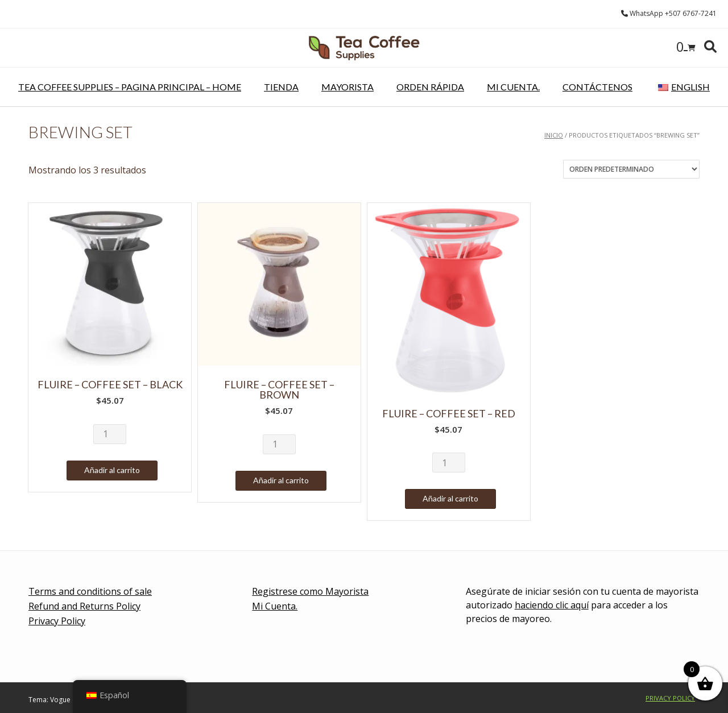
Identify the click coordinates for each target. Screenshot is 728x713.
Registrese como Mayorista (310, 591)
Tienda (281, 87)
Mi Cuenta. (513, 87)
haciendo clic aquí (552, 605)
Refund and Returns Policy (84, 606)
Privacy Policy (57, 621)
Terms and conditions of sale (90, 591)
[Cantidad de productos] (110, 434)
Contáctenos (597, 87)
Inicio (554, 135)
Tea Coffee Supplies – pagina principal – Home (130, 87)
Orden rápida (430, 87)
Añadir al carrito (112, 470)
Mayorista (348, 87)
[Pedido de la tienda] (631, 169)
